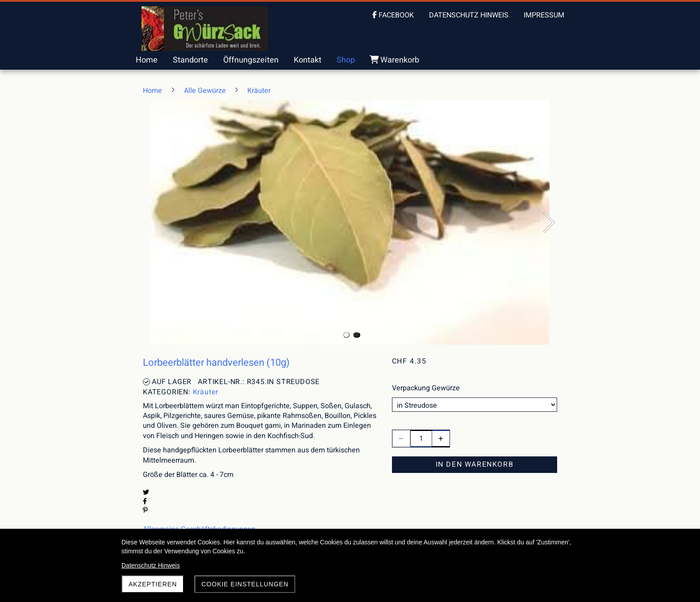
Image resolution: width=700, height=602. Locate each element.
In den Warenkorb (475, 464)
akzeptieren (153, 584)
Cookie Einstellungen (245, 584)
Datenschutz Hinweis (151, 565)
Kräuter (206, 392)
